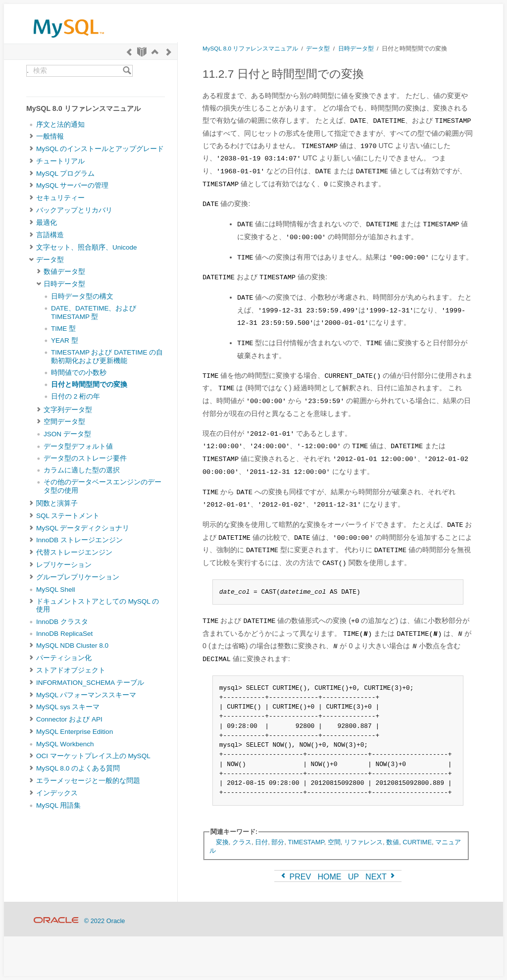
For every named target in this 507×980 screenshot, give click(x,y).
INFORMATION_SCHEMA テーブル (90, 683)
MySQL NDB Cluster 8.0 (72, 645)
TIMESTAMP (306, 842)
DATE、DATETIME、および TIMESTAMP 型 (94, 312)
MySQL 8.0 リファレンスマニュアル (250, 48)
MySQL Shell (55, 590)
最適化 (47, 223)
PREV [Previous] (295, 877)
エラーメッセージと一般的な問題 (88, 781)
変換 (222, 842)
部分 (278, 842)
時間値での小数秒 (79, 373)
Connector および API (69, 719)
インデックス (57, 793)
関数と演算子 (57, 503)
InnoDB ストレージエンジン (79, 540)
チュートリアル (60, 161)
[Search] (127, 71)
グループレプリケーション (78, 577)
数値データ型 (64, 272)
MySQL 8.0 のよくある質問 (78, 768)
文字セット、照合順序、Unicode (87, 247)
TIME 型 (63, 329)
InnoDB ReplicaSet (64, 634)
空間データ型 (64, 422)
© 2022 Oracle (105, 921)
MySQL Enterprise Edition (75, 732)
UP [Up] (354, 877)
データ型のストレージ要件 (85, 458)
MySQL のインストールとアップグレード (100, 149)
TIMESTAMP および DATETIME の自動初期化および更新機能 (107, 356)
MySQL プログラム (65, 174)
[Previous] (129, 52)
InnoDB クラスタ (62, 622)
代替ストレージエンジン (74, 552)
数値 (393, 842)
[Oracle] (56, 921)
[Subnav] (31, 137)
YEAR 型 (65, 340)
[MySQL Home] (69, 40)
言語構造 (50, 235)
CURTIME (417, 842)
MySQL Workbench (65, 744)
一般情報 (50, 136)
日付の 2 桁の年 (76, 396)
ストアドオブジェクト (71, 670)
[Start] (142, 52)
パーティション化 (64, 658)
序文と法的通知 (60, 125)
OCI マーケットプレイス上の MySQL (93, 756)
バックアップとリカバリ (74, 210)
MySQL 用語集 (58, 805)
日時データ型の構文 (82, 296)
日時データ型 (64, 284)
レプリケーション (64, 565)
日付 (261, 842)
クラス (242, 842)
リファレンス (363, 842)
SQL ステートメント (68, 516)
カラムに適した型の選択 (82, 470)
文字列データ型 (68, 410)
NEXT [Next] (381, 877)
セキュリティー (60, 198)
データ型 (50, 260)
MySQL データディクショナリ (83, 528)
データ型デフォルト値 (78, 446)
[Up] (155, 52)
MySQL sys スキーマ (68, 707)
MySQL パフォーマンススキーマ (86, 695)
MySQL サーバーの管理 (72, 185)
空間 (334, 842)
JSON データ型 (67, 434)
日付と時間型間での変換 (89, 385)
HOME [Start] (329, 877)
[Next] (169, 52)
